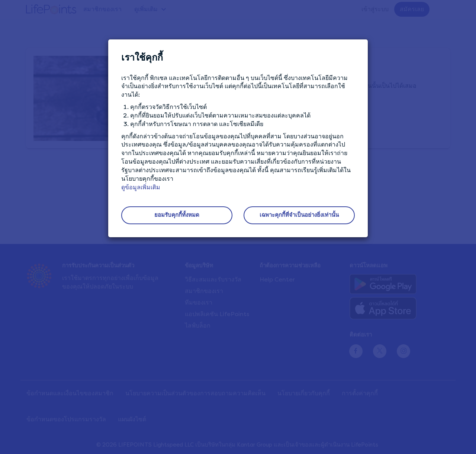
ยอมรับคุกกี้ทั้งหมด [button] (177, 215)
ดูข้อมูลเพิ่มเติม (141, 187)
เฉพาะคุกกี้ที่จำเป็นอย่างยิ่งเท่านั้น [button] (299, 215)
